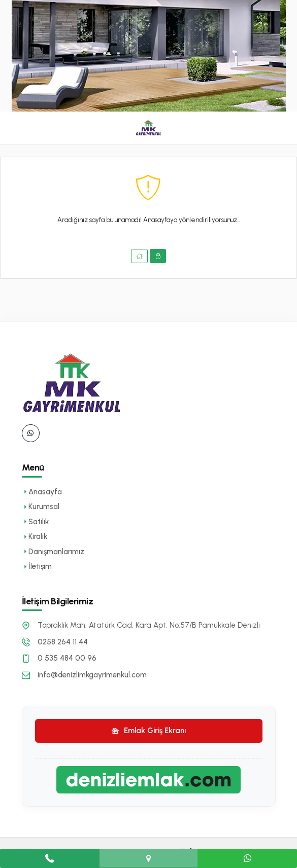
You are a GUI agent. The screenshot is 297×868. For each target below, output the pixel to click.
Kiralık (35, 536)
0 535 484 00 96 (67, 658)
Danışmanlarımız (53, 552)
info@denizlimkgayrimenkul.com (92, 675)
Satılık (35, 522)
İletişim (37, 566)
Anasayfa (42, 492)
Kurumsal (41, 507)
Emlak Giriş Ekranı (148, 731)
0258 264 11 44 (63, 642)
